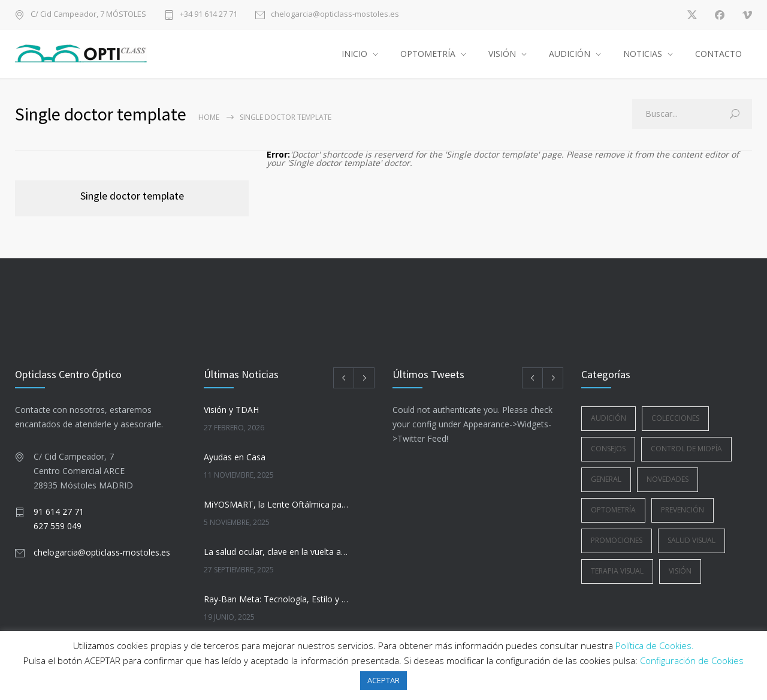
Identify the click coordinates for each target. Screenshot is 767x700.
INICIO (354, 54)
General (606, 479)
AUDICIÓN (570, 54)
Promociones (617, 540)
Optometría (613, 510)
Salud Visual (691, 540)
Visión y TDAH (231, 410)
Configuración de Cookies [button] (692, 660)
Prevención (683, 510)
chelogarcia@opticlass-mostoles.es (335, 15)
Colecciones (675, 418)
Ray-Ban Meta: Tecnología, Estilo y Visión (276, 599)
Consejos (608, 449)
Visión (680, 571)
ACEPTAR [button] (383, 680)
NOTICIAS (643, 54)
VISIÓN (502, 54)
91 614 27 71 (59, 512)
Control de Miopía (686, 449)
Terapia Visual (617, 571)
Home (209, 117)
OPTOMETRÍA (428, 54)
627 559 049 (58, 526)
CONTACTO (718, 54)
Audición (609, 418)
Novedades (668, 479)
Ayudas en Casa (235, 457)
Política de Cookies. (655, 645)
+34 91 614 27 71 (209, 15)
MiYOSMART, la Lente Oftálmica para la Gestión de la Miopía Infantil (276, 504)
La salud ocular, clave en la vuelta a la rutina (276, 552)
